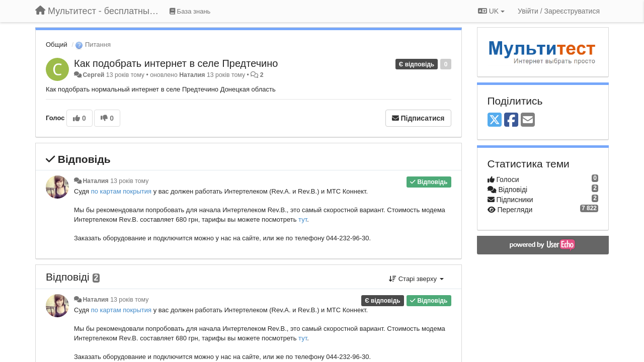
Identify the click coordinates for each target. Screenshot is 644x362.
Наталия (192, 75)
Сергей (93, 75)
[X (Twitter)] (495, 120)
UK (491, 11)
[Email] (528, 120)
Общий (57, 44)
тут (303, 219)
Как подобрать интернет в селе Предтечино (176, 63)
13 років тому (129, 181)
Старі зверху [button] (416, 279)
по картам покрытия (122, 191)
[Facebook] (511, 120)
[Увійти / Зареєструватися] (559, 11)
